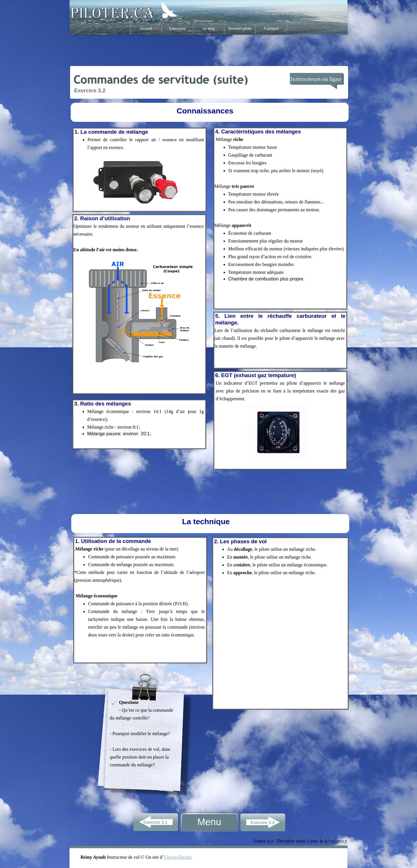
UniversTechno (178, 857)
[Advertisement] (209, 50)
